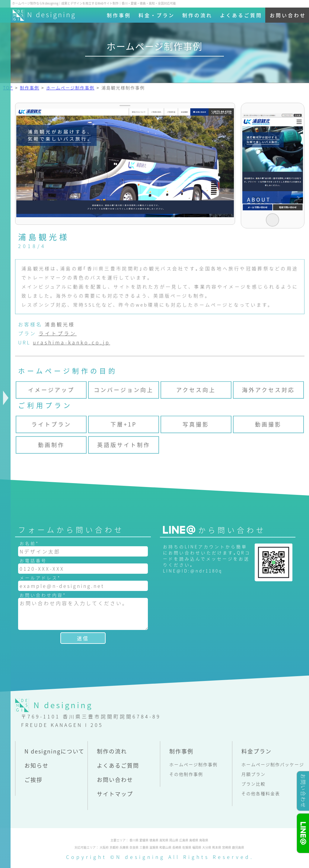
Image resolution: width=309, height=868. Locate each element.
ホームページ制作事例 (70, 88)
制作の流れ (197, 15)
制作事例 (119, 15)
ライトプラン (58, 333)
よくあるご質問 (241, 15)
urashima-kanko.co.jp (72, 342)
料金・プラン (157, 15)
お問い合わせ (288, 15)
